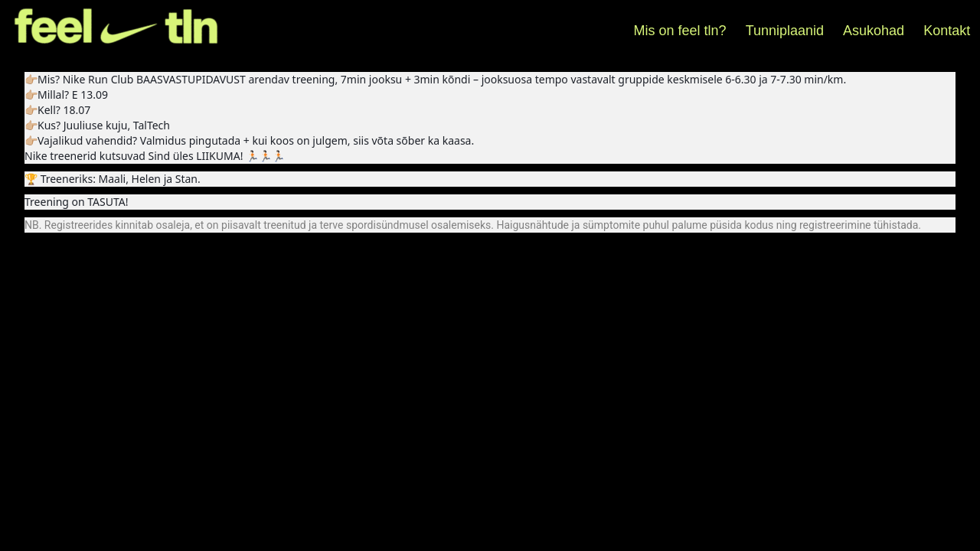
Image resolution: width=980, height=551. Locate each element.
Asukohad (874, 31)
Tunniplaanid (785, 31)
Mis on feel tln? (680, 31)
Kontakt (947, 31)
